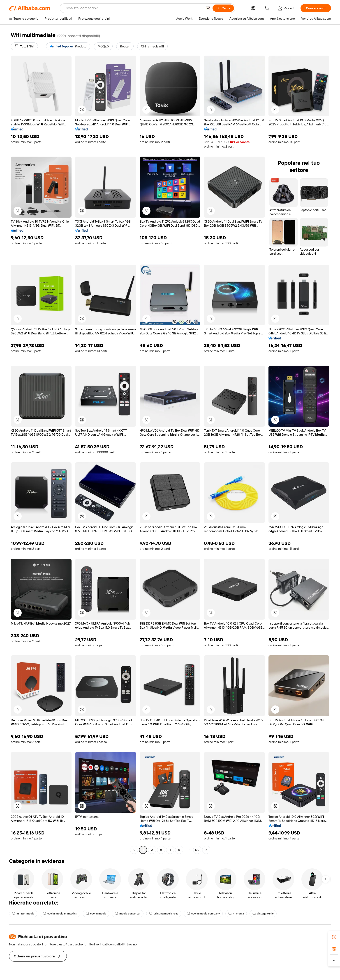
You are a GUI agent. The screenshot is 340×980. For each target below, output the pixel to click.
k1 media (236, 914)
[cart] (268, 9)
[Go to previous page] (134, 850)
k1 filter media (23, 914)
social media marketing (60, 914)
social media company (203, 914)
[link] (334, 937)
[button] (208, 8)
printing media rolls (164, 914)
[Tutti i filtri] (24, 46)
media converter (128, 914)
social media (96, 914)
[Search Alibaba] (133, 8)
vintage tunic (263, 914)
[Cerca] (223, 8)
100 (197, 850)
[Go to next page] (206, 850)
